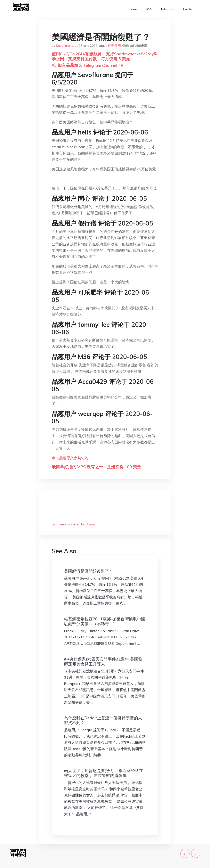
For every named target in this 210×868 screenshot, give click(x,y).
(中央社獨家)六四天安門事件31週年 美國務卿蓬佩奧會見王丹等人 (103, 661)
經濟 (111, 46)
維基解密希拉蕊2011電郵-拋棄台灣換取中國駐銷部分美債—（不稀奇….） (105, 621)
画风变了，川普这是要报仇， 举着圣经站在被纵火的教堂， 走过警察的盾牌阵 (103, 773)
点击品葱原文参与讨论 (70, 458)
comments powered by (74, 524)
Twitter (188, 9)
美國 (118, 46)
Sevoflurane (65, 46)
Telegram (167, 9)
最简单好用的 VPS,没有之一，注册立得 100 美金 (96, 467)
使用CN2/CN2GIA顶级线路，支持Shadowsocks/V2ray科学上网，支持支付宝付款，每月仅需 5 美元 (105, 56)
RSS (149, 9)
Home (133, 9)
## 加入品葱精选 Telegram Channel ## (87, 65)
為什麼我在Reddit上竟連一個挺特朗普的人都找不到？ (103, 720)
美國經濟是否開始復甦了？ (89, 571)
